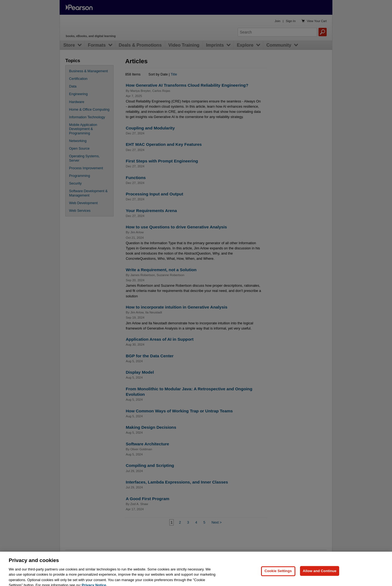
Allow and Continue (320, 578)
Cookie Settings (278, 578)
